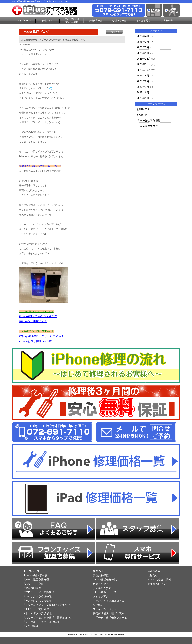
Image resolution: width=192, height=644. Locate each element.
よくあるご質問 (102, 588)
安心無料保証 (101, 575)
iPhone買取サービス (105, 592)
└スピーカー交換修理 (36, 609)
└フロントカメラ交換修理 (39, 592)
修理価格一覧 (119, 21)
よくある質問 (143, 21)
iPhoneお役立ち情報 (149, 120)
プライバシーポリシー (106, 609)
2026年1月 (143, 53)
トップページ (24, 21)
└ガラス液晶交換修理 (36, 580)
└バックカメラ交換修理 (37, 596)
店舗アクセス (101, 584)
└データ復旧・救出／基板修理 (41, 622)
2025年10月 (144, 70)
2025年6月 (143, 92)
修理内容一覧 (96, 21)
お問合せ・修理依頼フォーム (110, 618)
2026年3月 (143, 42)
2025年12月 (144, 59)
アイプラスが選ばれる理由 (72, 21)
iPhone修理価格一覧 (105, 580)
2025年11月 (144, 64)
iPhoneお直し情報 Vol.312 (35, 341)
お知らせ (142, 115)
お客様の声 (167, 21)
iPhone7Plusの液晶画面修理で (38, 316)
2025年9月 (143, 76)
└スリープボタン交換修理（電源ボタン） (48, 618)
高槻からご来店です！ (33, 321)
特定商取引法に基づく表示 (109, 613)
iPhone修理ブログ (147, 126)
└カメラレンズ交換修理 (37, 601)
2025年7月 (143, 87)
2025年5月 (143, 98)
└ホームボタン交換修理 (37, 613)
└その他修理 (31, 626)
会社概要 (98, 605)
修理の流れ (48, 21)
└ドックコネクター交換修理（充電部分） (48, 605)
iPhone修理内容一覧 (35, 575)
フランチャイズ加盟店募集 (109, 601)
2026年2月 (143, 47)
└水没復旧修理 (32, 588)
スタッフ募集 (101, 596)
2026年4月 (143, 36)
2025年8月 (143, 81)
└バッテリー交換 (34, 584)
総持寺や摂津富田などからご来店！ (42, 336)
